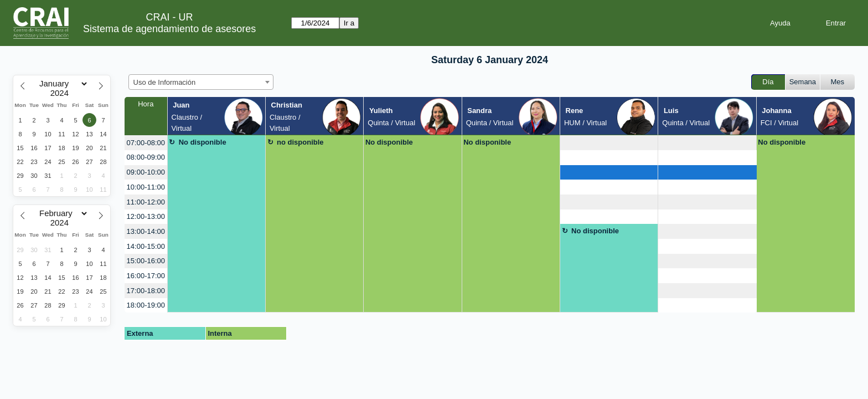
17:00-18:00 (146, 291)
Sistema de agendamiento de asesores (169, 29)
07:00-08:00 (146, 143)
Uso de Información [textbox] (165, 82)
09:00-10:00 (146, 172)
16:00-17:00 (146, 276)
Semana (803, 82)
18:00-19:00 (146, 305)
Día (768, 82)
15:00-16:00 (146, 261)
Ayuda (780, 23)
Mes (838, 82)
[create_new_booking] (609, 143)
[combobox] (201, 82)
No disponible (203, 142)
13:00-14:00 (146, 231)
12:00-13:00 (146, 216)
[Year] (62, 93)
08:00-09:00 (146, 157)
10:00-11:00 (146, 187)
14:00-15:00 (146, 246)
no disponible (300, 142)
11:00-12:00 (146, 202)
